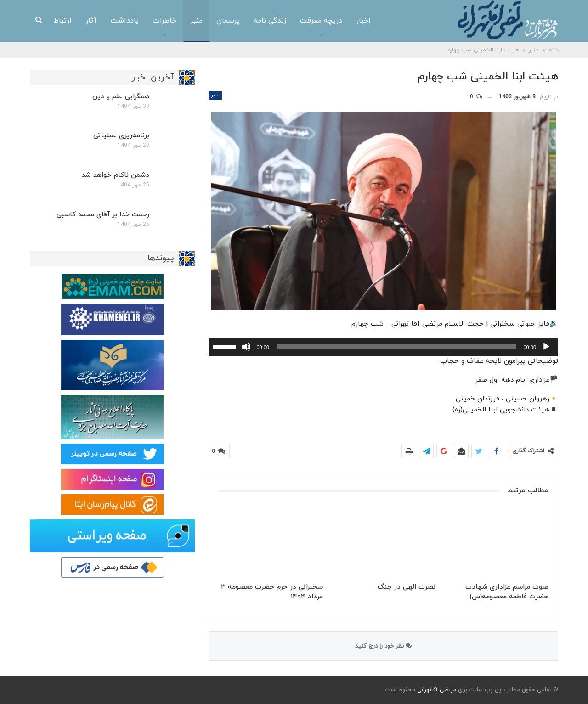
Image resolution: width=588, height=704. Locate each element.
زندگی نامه (270, 21)
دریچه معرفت (321, 21)
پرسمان (228, 21)
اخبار (363, 21)
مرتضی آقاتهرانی (437, 690)
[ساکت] (246, 347)
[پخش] (546, 347)
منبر (196, 21)
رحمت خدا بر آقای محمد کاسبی (103, 215)
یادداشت (125, 21)
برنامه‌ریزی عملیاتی (121, 136)
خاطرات (164, 21)
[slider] (396, 347)
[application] (383, 347)
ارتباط (63, 21)
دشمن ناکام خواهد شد (115, 175)
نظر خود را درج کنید (383, 646)
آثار (91, 21)
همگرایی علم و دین (121, 97)
